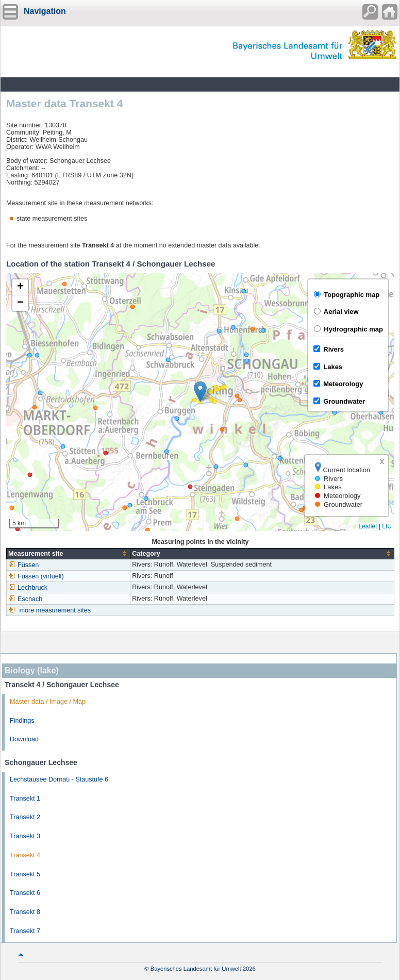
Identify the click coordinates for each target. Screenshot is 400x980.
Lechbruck (28, 588)
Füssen (23, 565)
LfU (387, 526)
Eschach (25, 599)
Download (24, 739)
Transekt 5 (25, 874)
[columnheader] (69, 553)
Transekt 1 (25, 799)
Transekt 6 (25, 893)
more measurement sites (55, 610)
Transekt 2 (25, 817)
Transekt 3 (25, 836)
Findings (22, 721)
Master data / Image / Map (48, 702)
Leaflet (368, 526)
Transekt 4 (25, 855)
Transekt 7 (25, 931)
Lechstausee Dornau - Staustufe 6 (59, 779)
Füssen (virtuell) (36, 576)
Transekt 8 (25, 912)
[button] (200, 392)
